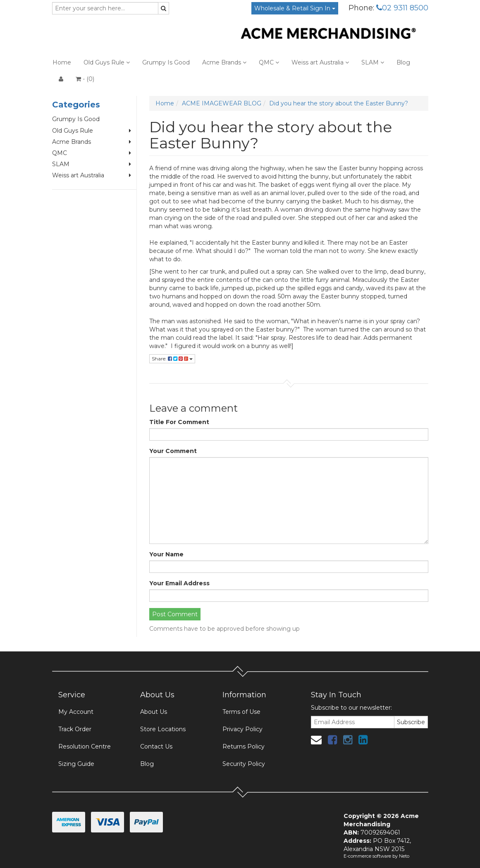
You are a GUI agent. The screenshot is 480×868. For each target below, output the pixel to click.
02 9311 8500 (402, 8)
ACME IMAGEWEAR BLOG (222, 103)
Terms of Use (241, 712)
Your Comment (173, 451)
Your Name (166, 554)
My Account (76, 712)
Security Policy (244, 764)
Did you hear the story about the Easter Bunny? (339, 103)
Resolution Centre (85, 746)
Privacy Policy (242, 729)
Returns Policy (244, 746)
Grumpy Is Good (166, 62)
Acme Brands (224, 62)
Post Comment (175, 614)
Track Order (75, 729)
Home (62, 62)
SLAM (373, 62)
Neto (404, 856)
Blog (403, 62)
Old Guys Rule (107, 62)
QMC (269, 62)
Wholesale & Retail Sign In (295, 8)
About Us (154, 712)
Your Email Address (179, 583)
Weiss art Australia (320, 62)
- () (85, 79)
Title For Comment (179, 422)
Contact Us (156, 746)
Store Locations (163, 729)
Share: (172, 359)
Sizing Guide (76, 764)
